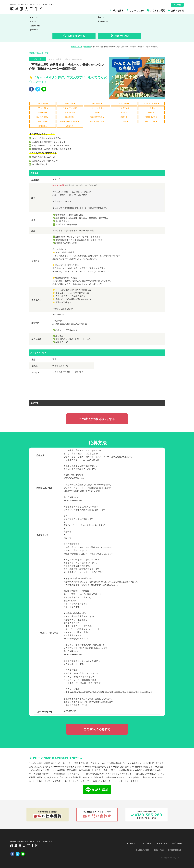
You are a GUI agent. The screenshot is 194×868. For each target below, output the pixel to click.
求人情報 (87, 47)
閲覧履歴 (177, 5)
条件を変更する (74, 36)
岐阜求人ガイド (77, 47)
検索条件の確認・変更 (39, 53)
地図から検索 (120, 36)
